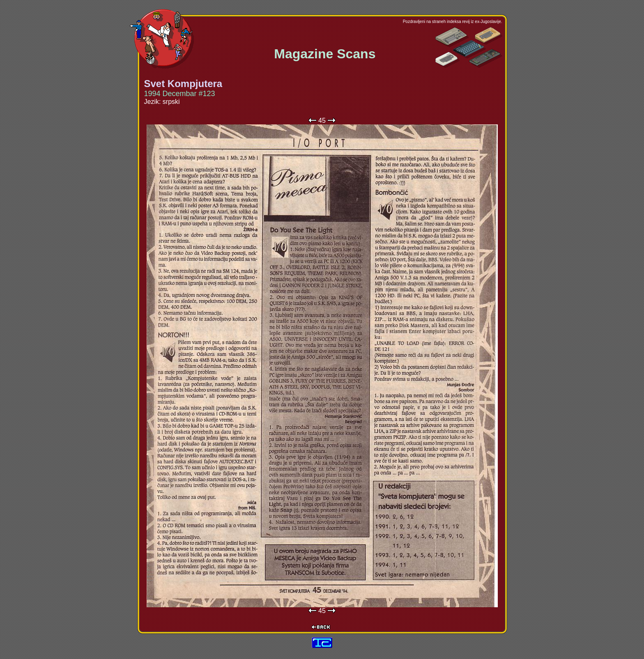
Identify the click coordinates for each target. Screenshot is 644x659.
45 (322, 121)
